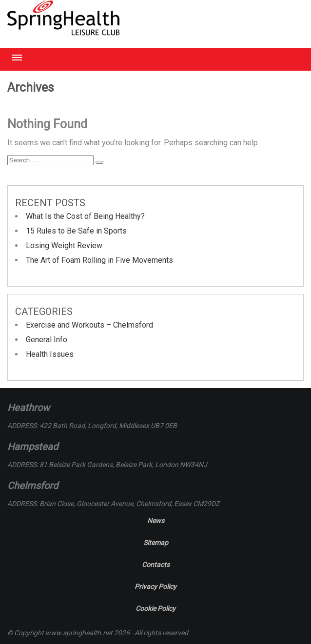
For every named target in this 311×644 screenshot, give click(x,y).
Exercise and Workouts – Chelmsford (89, 325)
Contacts (156, 565)
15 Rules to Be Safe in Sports (76, 231)
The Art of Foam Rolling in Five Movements (99, 260)
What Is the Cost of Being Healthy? (85, 216)
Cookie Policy (155, 608)
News (156, 521)
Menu (17, 58)
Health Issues (50, 354)
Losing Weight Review (64, 245)
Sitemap (156, 543)
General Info (47, 340)
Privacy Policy (155, 586)
